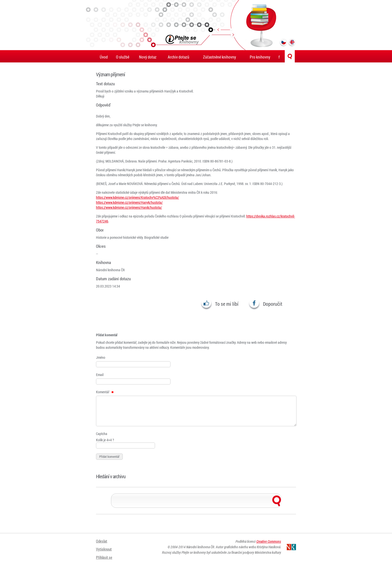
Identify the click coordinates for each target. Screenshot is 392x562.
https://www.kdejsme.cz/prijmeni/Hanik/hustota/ (129, 207)
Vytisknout (104, 548)
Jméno (101, 357)
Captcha (102, 434)
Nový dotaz (148, 57)
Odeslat (102, 541)
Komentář (105, 392)
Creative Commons (269, 543)
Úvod (104, 57)
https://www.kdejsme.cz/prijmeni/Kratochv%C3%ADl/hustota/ (137, 197)
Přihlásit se (105, 554)
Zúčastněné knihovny (219, 57)
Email (100, 375)
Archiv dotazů (178, 57)
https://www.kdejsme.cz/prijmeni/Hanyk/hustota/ (129, 202)
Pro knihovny (260, 57)
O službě (123, 57)
